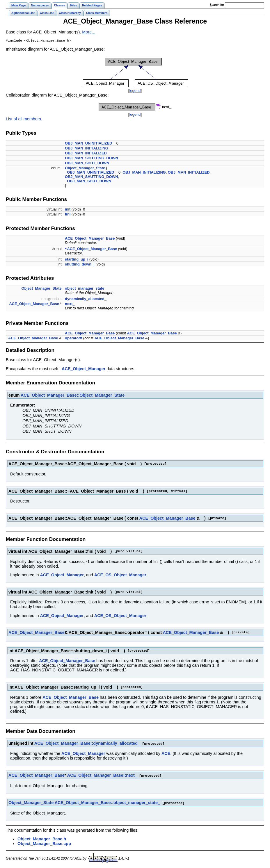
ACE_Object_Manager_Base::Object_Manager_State (73, 396)
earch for (217, 5)
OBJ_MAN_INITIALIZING (87, 149)
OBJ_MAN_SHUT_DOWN (87, 164)
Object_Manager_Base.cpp (44, 843)
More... (89, 32)
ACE (166, 754)
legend (135, 91)
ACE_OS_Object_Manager (120, 575)
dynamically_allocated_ (86, 299)
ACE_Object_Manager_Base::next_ (102, 776)
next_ (70, 304)
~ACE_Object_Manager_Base (91, 249)
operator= (73, 339)
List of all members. (24, 120)
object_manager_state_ (86, 289)
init (68, 210)
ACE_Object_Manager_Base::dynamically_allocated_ (87, 744)
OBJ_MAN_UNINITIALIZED (88, 144)
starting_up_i (77, 260)
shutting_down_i (80, 265)
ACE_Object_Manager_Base (90, 239)
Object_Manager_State (85, 169)
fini (68, 215)
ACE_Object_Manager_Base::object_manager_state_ (107, 803)
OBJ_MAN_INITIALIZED (86, 154)
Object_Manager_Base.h (42, 839)
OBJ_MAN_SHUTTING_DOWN (92, 159)
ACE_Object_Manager (84, 369)
